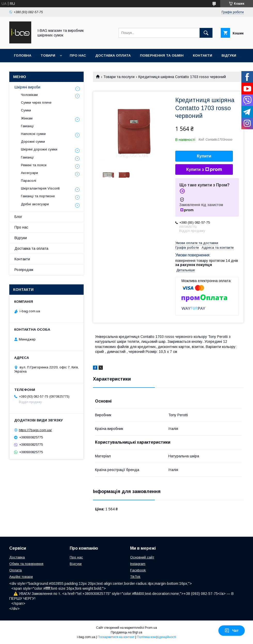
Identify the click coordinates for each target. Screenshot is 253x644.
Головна (23, 55)
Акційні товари (21, 577)
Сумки (26, 110)
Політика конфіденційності (156, 637)
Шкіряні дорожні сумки (39, 149)
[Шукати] (206, 33)
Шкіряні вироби (27, 87)
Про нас (78, 55)
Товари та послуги (119, 77)
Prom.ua (151, 628)
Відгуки (229, 55)
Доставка (17, 557)
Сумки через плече (36, 103)
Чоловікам (29, 95)
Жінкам (27, 118)
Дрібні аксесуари (35, 204)
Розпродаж (24, 270)
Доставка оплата (113, 55)
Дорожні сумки (33, 142)
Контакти (203, 55)
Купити (204, 156)
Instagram (138, 564)
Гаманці (27, 126)
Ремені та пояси (34, 165)
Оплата (15, 570)
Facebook (138, 570)
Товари (48, 55)
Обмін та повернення (26, 564)
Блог (18, 217)
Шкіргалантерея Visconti (40, 188)
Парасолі (29, 181)
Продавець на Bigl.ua (126, 632)
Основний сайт (142, 557)
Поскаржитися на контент (116, 637)
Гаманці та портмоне (38, 196)
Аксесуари (29, 173)
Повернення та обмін (162, 55)
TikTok (135, 577)
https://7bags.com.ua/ (35, 430)
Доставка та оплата (31, 248)
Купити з (204, 170)
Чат (232, 631)
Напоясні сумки (33, 134)
